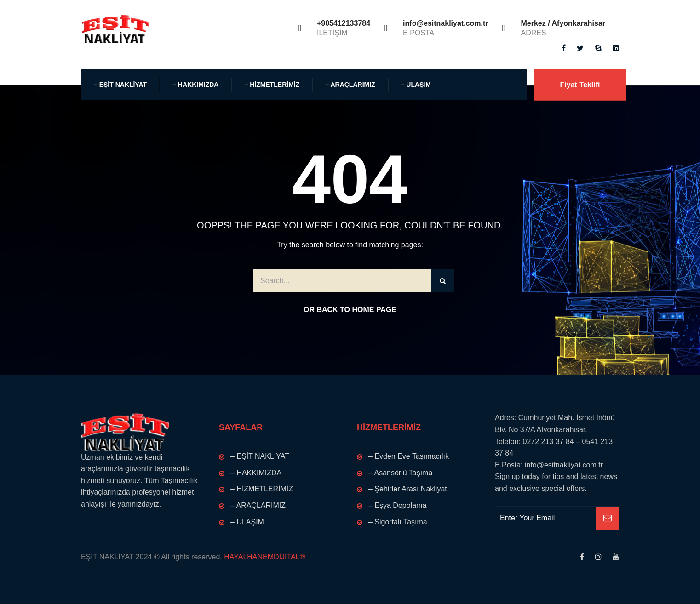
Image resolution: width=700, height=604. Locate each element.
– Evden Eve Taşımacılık (409, 456)
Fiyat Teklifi (580, 85)
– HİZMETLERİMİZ (272, 85)
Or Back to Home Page (350, 310)
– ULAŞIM (416, 85)
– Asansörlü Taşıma (400, 473)
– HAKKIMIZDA (195, 85)
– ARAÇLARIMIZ (350, 85)
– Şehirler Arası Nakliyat (408, 489)
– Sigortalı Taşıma (398, 522)
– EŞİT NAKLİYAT (120, 85)
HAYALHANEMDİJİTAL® (264, 557)
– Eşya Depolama (397, 505)
